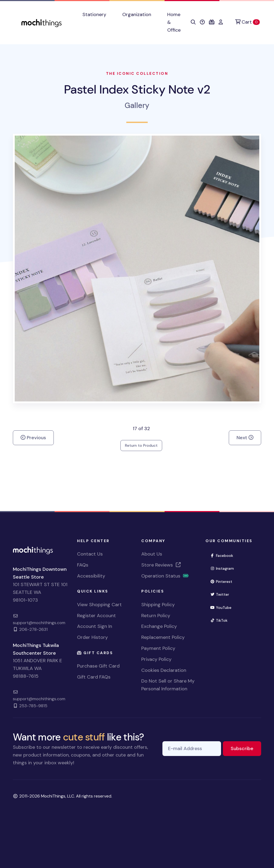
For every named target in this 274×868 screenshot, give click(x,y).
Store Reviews (161, 565)
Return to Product (141, 445)
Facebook (224, 555)
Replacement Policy (163, 637)
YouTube (223, 607)
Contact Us (90, 554)
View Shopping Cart (99, 605)
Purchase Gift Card (98, 666)
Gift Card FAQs (94, 677)
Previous (33, 438)
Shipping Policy (158, 605)
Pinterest (223, 581)
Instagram (224, 568)
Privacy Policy (156, 659)
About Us (152, 554)
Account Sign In (95, 626)
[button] (193, 22)
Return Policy (156, 616)
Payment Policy (158, 648)
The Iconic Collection (137, 73)
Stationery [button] (94, 14)
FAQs (83, 565)
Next (245, 438)
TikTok (221, 620)
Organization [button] (137, 14)
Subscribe (246, 748)
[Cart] (248, 22)
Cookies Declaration (164, 670)
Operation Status (165, 576)
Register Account (96, 616)
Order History (92, 637)
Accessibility (91, 576)
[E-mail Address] (192, 749)
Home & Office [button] (174, 22)
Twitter (222, 594)
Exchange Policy (159, 626)
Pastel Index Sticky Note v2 (137, 89)
